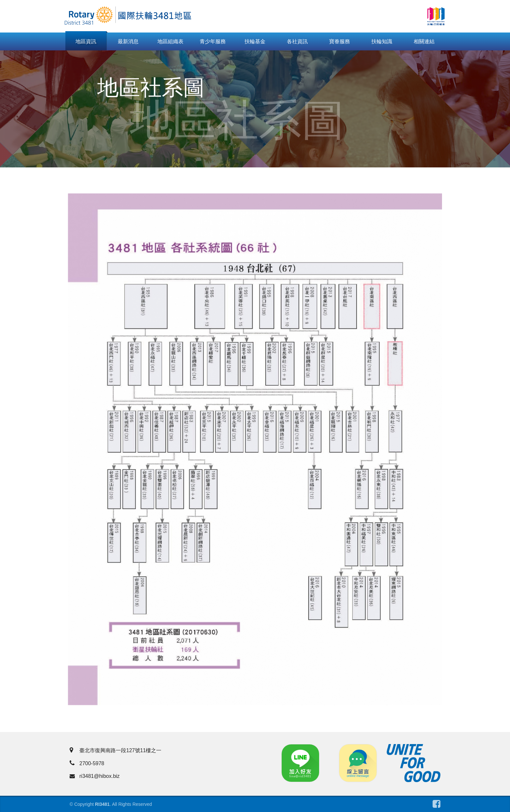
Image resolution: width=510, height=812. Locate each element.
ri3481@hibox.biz (95, 776)
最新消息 (128, 41)
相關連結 (424, 41)
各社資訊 (297, 41)
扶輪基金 (255, 41)
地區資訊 (86, 41)
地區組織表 (170, 41)
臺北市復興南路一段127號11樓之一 (116, 750)
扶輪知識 (382, 41)
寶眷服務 (340, 41)
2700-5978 (87, 763)
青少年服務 (213, 41)
